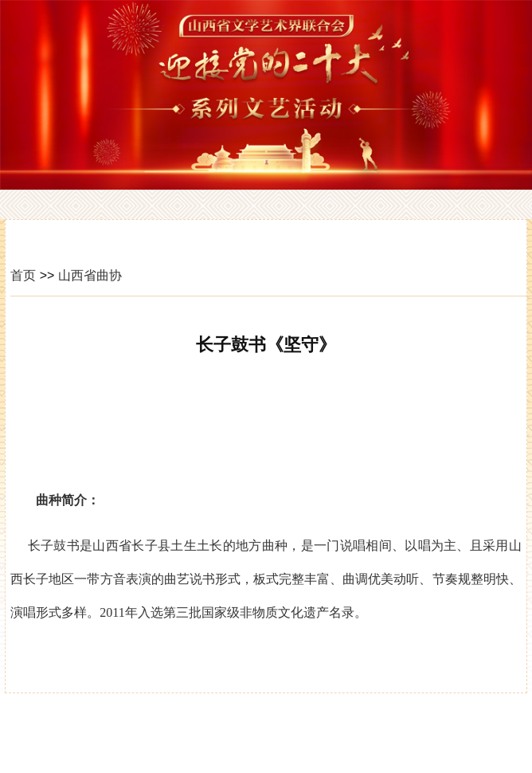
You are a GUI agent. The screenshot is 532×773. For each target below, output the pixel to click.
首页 (23, 275)
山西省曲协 (90, 275)
